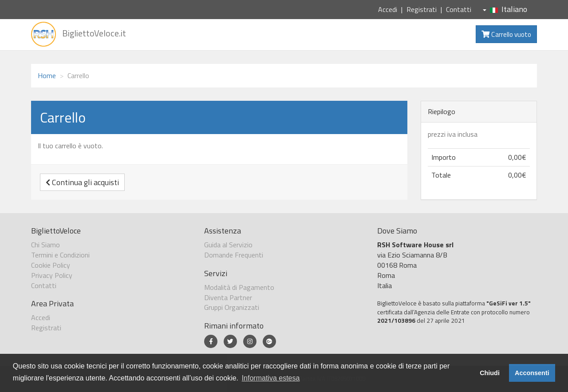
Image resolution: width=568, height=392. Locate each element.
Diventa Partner (228, 297)
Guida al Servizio (228, 245)
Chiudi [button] (490, 373)
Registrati (422, 9)
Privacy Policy (52, 275)
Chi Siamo (45, 245)
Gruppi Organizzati (232, 307)
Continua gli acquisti (82, 182)
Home (47, 75)
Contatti (459, 9)
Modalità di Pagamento (239, 287)
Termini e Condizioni (60, 255)
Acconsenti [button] (532, 373)
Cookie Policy (51, 265)
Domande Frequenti (234, 255)
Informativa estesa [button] (271, 378)
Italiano (505, 9)
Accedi (388, 9)
